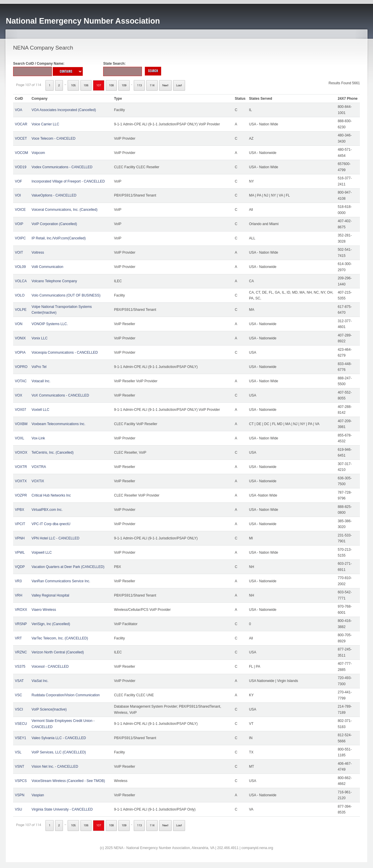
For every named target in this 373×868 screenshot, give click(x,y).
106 (86, 85)
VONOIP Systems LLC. (50, 324)
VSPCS (21, 781)
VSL (18, 752)
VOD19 (21, 167)
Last (179, 85)
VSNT (20, 767)
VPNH (20, 538)
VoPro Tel (39, 367)
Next (165, 85)
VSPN (20, 795)
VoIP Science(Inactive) (49, 709)
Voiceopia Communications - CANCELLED (65, 353)
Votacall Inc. (41, 381)
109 (124, 85)
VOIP (19, 224)
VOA (19, 110)
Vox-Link (38, 438)
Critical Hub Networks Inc (51, 495)
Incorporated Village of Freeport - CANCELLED (68, 181)
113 (139, 85)
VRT (18, 638)
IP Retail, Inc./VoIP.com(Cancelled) (59, 238)
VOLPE (21, 310)
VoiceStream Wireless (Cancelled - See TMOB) (68, 781)
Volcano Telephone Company (54, 281)
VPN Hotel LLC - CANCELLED (55, 538)
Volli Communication (47, 267)
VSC (19, 695)
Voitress (38, 252)
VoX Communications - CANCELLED (60, 395)
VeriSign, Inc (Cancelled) (51, 624)
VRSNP (21, 624)
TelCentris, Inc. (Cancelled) (52, 453)
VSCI (19, 709)
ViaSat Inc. (40, 681)
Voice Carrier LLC (45, 124)
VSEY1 (21, 738)
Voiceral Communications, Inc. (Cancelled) (64, 210)
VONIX (20, 338)
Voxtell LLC (40, 410)
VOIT (19, 252)
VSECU (21, 724)
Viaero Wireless (44, 610)
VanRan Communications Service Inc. (61, 581)
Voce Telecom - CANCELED (53, 138)
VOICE (20, 210)
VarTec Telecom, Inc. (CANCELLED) (60, 638)
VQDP (20, 567)
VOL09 (20, 267)
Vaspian (38, 795)
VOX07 (21, 410)
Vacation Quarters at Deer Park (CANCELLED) (68, 567)
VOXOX (21, 453)
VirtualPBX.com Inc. (47, 510)
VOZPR (21, 495)
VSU (19, 809)
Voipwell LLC (42, 553)
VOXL (20, 438)
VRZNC (21, 652)
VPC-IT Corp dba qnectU (51, 524)
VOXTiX (38, 481)
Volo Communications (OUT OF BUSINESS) (66, 295)
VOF (19, 181)
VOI (18, 195)
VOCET (21, 138)
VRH (19, 595)
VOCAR (21, 124)
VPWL (20, 553)
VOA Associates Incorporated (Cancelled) (64, 110)
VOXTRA (39, 467)
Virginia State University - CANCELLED (62, 809)
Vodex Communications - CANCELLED (62, 167)
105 (73, 85)
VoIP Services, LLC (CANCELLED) (59, 752)
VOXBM (21, 424)
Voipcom (38, 153)
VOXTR (21, 467)
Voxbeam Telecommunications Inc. (58, 424)
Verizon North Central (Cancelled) (58, 652)
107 (99, 85)
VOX (19, 395)
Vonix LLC (39, 338)
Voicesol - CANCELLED (50, 667)
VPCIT (20, 524)
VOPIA (20, 353)
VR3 (18, 581)
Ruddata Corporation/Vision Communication (66, 695)
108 (111, 85)
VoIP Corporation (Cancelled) (54, 224)
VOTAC (21, 381)
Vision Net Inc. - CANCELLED (55, 767)
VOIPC (20, 238)
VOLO (20, 295)
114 (152, 85)
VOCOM (21, 153)
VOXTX (21, 481)
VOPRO (21, 367)
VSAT (19, 681)
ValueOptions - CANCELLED (54, 195)
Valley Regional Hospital (50, 595)
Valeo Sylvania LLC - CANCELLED (59, 738)
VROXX (21, 610)
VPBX (20, 510)
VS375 (20, 667)
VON (19, 324)
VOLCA (21, 281)
